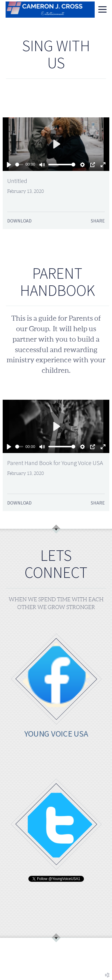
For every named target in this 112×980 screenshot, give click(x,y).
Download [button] (19, 221)
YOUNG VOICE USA (56, 734)
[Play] (9, 165)
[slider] (19, 165)
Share (98, 221)
